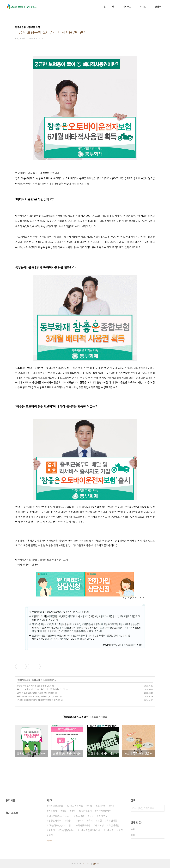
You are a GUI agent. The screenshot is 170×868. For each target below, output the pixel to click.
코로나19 (80, 816)
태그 (114, 7)
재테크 (80, 820)
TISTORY (86, 864)
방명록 (158, 7)
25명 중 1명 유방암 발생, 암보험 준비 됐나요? (35, 693)
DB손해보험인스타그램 (60, 825)
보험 (100, 820)
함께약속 (103, 816)
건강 (91, 816)
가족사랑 (109, 830)
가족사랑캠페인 (104, 811)
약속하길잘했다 (67, 830)
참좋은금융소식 (24, 680)
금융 (64, 811)
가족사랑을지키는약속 (90, 830)
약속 (73, 811)
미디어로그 (128, 7)
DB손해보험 (86, 811)
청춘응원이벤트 (56, 806)
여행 (51, 835)
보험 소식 (36, 680)
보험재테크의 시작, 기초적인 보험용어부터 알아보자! (38, 696)
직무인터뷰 (112, 820)
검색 (161, 808)
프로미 (52, 830)
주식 (90, 806)
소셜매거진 (114, 825)
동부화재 (53, 811)
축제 (91, 820)
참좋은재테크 (55, 820)
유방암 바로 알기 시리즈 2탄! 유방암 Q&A (34, 686)
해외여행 (99, 825)
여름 (112, 806)
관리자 (96, 864)
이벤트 (69, 820)
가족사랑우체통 (83, 825)
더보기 (50, 840)
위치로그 (144, 7)
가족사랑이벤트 (76, 806)
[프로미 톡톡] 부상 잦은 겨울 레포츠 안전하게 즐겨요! (38, 700)
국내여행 (101, 806)
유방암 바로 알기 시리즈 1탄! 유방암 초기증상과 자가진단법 (41, 689)
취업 (121, 830)
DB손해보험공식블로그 (60, 816)
